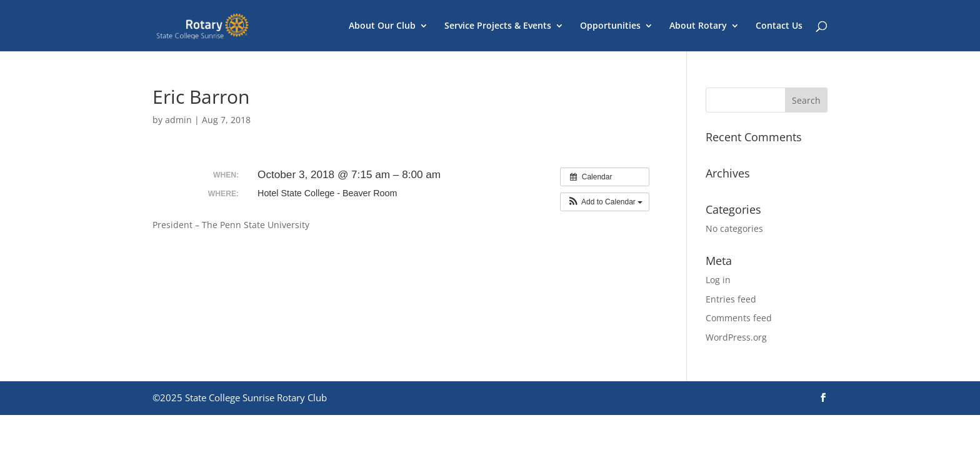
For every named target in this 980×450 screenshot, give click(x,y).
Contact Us (779, 26)
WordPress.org (736, 337)
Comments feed (739, 318)
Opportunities (610, 26)
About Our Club (382, 26)
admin (178, 120)
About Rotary (698, 26)
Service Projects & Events (498, 26)
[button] (605, 202)
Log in (718, 280)
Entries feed (731, 299)
